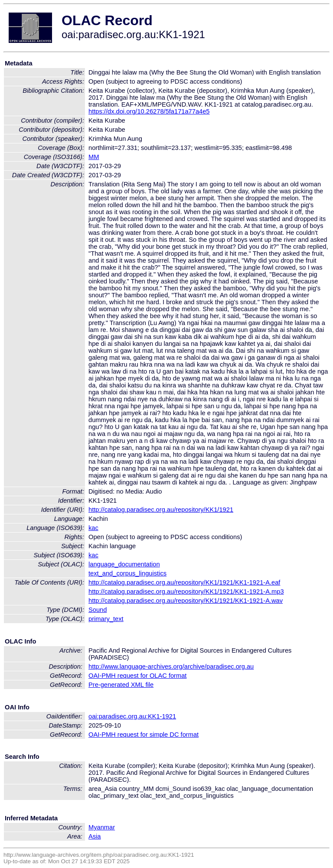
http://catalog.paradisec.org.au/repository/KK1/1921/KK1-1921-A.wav (186, 601)
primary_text (106, 619)
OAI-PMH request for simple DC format (144, 735)
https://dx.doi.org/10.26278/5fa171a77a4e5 (149, 111)
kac (93, 528)
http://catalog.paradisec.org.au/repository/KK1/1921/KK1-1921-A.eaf (184, 582)
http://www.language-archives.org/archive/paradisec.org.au (171, 666)
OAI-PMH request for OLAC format (137, 676)
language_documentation (124, 564)
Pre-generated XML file (121, 685)
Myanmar (102, 827)
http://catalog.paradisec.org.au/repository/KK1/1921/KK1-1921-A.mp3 (186, 592)
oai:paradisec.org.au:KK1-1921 (132, 716)
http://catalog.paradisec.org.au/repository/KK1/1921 (161, 510)
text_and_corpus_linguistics (127, 573)
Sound (98, 610)
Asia (95, 836)
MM (94, 157)
